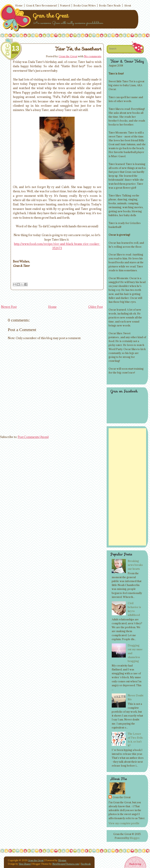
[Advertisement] (127, 487)
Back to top (135, 864)
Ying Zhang (25, 864)
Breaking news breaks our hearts (135, 565)
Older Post (96, 307)
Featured (65, 5)
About (128, 5)
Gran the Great (51, 16)
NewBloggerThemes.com (66, 864)
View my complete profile (124, 823)
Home (19, 5)
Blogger (135, 838)
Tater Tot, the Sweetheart (78, 49)
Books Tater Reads (110, 5)
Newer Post (9, 307)
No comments (93, 56)
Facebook (86, 864)
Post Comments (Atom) (33, 437)
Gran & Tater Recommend (41, 5)
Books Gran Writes (85, 5)
